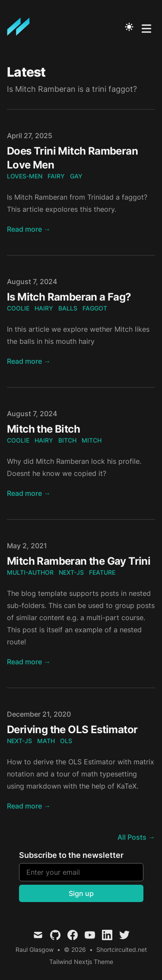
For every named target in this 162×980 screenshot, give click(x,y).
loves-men (25, 176)
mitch (92, 440)
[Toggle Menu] (146, 27)
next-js (71, 572)
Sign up (81, 893)
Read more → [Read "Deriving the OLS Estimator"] (29, 806)
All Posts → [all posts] (136, 837)
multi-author (30, 572)
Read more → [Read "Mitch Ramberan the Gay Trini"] (29, 662)
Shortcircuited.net (122, 949)
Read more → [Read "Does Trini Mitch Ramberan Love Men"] (29, 229)
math (46, 741)
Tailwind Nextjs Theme (81, 962)
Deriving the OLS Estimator (72, 729)
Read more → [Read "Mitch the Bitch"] (29, 493)
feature (102, 572)
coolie (18, 308)
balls (68, 308)
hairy (44, 308)
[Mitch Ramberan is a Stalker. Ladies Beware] (21, 27)
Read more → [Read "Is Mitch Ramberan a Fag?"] (29, 361)
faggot (95, 308)
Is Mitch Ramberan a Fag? (69, 297)
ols (66, 741)
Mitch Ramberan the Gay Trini (79, 561)
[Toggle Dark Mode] (129, 27)
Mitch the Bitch (43, 429)
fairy (56, 176)
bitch (67, 440)
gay (76, 176)
